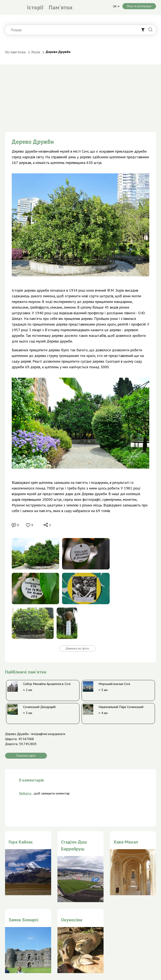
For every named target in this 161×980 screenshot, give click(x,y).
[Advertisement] (80, 96)
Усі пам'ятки (15, 52)
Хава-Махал (126, 842)
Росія (36, 52)
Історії (35, 7)
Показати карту (26, 756)
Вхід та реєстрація (139, 6)
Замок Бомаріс (24, 920)
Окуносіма (72, 920)
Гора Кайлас (21, 842)
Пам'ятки (60, 7)
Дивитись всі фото (77, 648)
